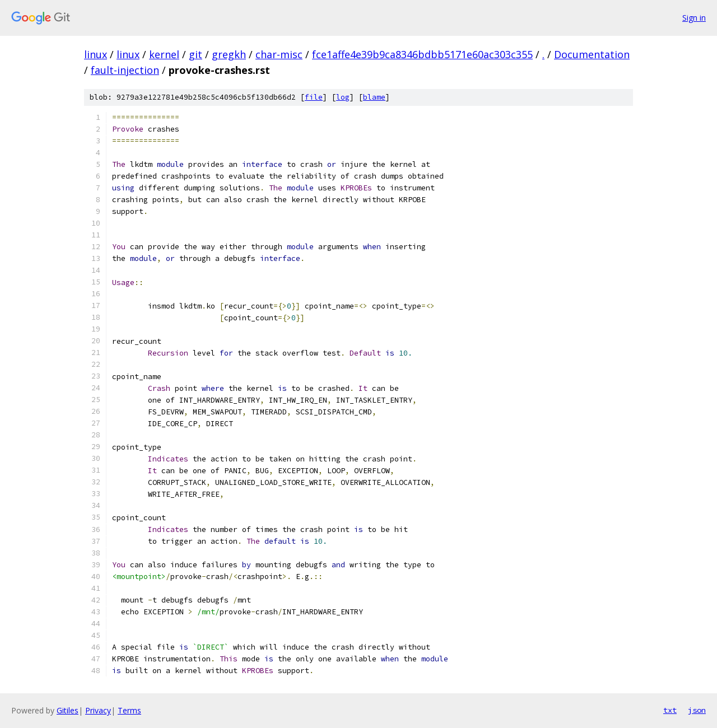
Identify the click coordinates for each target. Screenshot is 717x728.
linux (96, 54)
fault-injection (125, 70)
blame (374, 97)
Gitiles (67, 710)
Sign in (694, 18)
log (343, 97)
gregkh (229, 54)
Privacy (98, 710)
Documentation (592, 54)
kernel (164, 54)
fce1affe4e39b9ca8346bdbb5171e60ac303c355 (422, 54)
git (195, 54)
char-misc (279, 54)
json (697, 710)
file (314, 97)
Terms (129, 710)
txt (670, 710)
